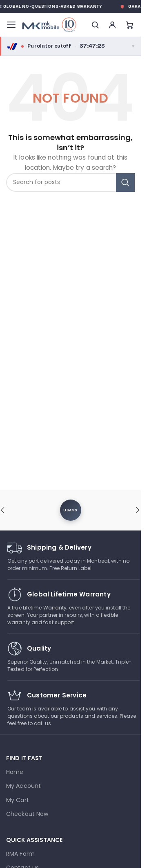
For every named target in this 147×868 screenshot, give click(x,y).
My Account (23, 786)
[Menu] (11, 25)
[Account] (112, 25)
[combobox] (70, 182)
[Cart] (129, 25)
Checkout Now (27, 814)
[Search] (95, 25)
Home (15, 772)
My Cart (18, 800)
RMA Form (20, 854)
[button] (138, 510)
